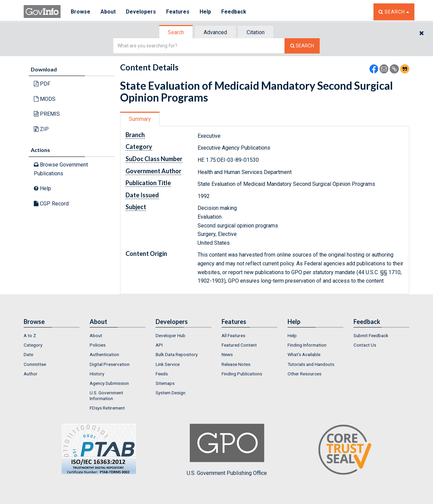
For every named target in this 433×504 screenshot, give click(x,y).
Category (33, 345)
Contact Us (365, 345)
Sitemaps (165, 383)
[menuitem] (52, 335)
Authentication (104, 354)
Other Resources (304, 374)
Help (205, 12)
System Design (170, 393)
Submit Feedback (371, 335)
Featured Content (239, 345)
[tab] (176, 32)
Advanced (215, 32)
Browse (81, 12)
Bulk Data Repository (177, 354)
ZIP (41, 129)
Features (178, 12)
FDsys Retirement (107, 408)
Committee (35, 364)
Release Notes (236, 364)
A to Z (30, 335)
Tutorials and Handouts (311, 364)
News (227, 354)
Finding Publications (242, 374)
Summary (140, 119)
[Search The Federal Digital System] (302, 46)
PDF (42, 84)
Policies (98, 345)
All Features (233, 335)
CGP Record (51, 204)
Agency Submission (109, 383)
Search (176, 32)
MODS (45, 99)
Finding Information (307, 345)
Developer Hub (170, 335)
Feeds (162, 374)
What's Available (304, 354)
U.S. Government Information (106, 395)
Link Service (168, 364)
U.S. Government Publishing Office (227, 450)
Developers (141, 12)
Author (31, 374)
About (108, 12)
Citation (256, 32)
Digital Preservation (110, 364)
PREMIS (47, 114)
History (97, 374)
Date (28, 354)
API (159, 345)
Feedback (234, 12)
